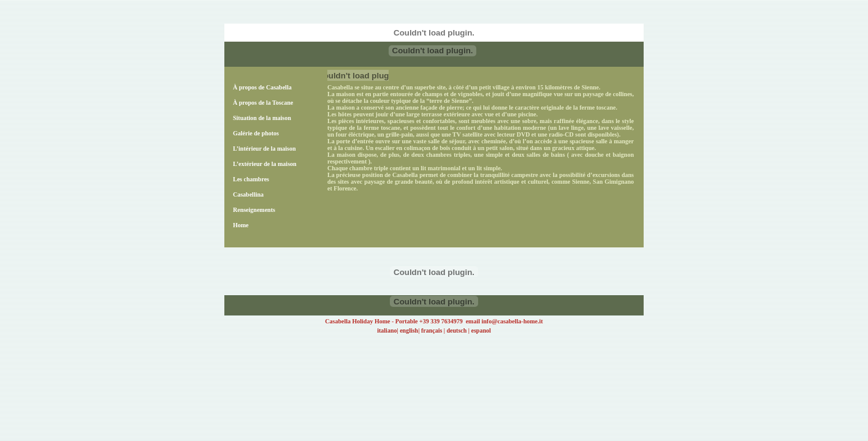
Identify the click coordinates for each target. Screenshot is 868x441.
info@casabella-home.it (512, 321)
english (409, 330)
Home (241, 225)
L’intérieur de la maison (265, 149)
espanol (481, 330)
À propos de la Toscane (263, 103)
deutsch (457, 330)
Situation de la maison (262, 118)
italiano (387, 330)
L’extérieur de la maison (265, 164)
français (432, 330)
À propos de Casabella (262, 87)
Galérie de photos (256, 133)
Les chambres (251, 179)
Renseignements (254, 210)
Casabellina (248, 194)
